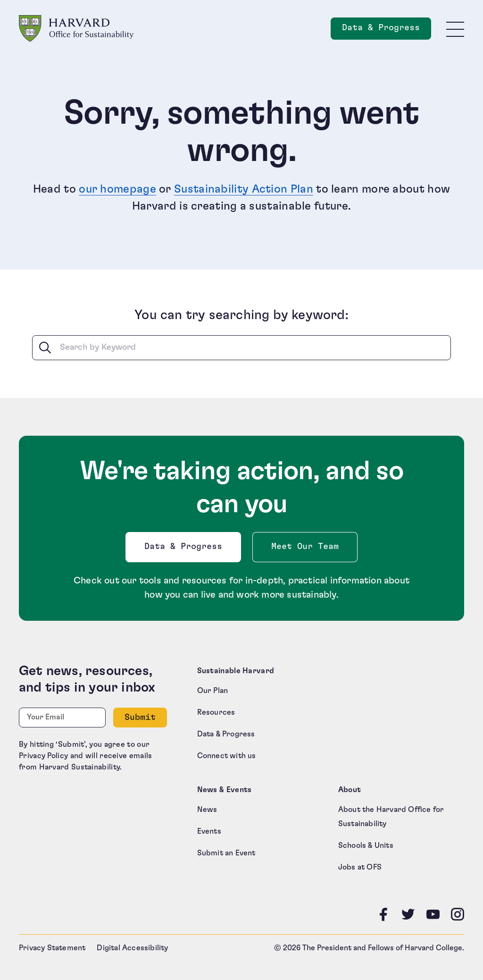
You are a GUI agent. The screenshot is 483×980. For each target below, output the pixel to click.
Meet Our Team (305, 547)
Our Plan (213, 691)
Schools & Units (366, 845)
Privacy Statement (52, 948)
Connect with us (227, 756)
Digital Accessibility (132, 948)
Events (209, 831)
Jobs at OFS (360, 867)
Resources (216, 712)
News (207, 810)
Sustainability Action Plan (244, 189)
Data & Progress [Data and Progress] (387, 30)
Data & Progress (185, 549)
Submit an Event (226, 853)
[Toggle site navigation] (455, 29)
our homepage (117, 189)
